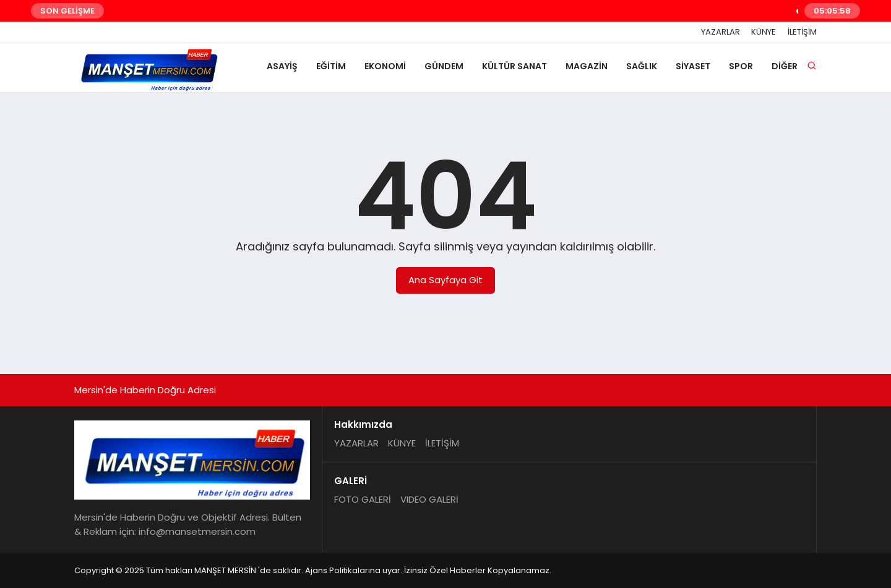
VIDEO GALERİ (429, 499)
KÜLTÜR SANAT (514, 66)
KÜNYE (764, 32)
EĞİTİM (331, 66)
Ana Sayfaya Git (445, 280)
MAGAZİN (587, 66)
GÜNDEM (444, 66)
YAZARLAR (721, 32)
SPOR (741, 66)
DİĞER (785, 66)
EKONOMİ (385, 66)
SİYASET (693, 66)
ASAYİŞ (282, 66)
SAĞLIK (642, 66)
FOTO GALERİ (363, 499)
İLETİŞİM (802, 32)
